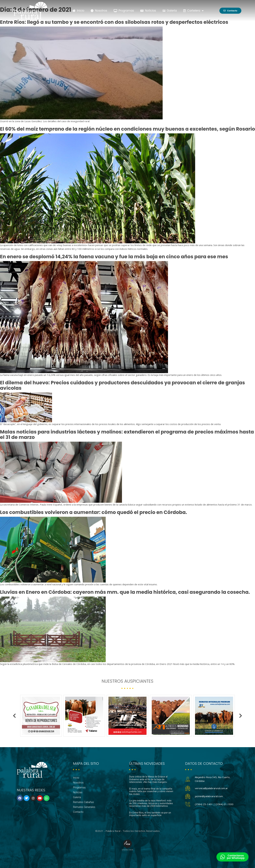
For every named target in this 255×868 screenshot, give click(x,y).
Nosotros (99, 11)
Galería (170, 11)
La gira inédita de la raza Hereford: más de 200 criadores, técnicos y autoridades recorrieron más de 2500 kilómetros (151, 803)
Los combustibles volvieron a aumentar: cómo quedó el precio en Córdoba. (94, 512)
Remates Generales (84, 807)
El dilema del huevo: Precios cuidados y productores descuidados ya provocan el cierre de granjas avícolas (122, 385)
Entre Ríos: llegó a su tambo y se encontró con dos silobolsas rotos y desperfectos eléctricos (114, 22)
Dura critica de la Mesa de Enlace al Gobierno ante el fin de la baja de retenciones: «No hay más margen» (148, 779)
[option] (41, 716)
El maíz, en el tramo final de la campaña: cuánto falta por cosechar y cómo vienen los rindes (151, 791)
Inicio (78, 11)
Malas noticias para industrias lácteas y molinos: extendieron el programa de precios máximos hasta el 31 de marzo (127, 435)
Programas (124, 11)
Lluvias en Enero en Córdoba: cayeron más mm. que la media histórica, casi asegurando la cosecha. (125, 592)
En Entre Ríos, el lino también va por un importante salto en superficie (150, 814)
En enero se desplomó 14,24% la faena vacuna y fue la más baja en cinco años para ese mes (114, 257)
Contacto (78, 812)
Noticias (148, 11)
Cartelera (193, 11)
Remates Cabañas (84, 802)
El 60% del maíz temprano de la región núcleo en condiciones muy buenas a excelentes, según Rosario (127, 129)
